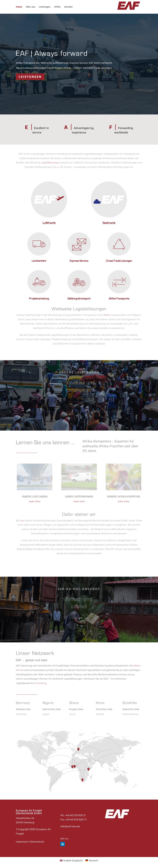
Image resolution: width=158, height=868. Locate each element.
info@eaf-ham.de (70, 826)
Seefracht (109, 223)
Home (19, 7)
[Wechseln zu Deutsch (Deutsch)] (92, 861)
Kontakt (68, 7)
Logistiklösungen (50, 161)
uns (22, 517)
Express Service (79, 261)
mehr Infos (34, 501)
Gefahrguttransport (79, 299)
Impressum (22, 842)
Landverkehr (39, 261)
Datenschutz (37, 842)
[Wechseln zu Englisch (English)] (71, 861)
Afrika (57, 7)
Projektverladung (39, 299)
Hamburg (41, 680)
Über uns (30, 7)
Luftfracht (49, 223)
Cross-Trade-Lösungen (119, 261)
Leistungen (45, 7)
